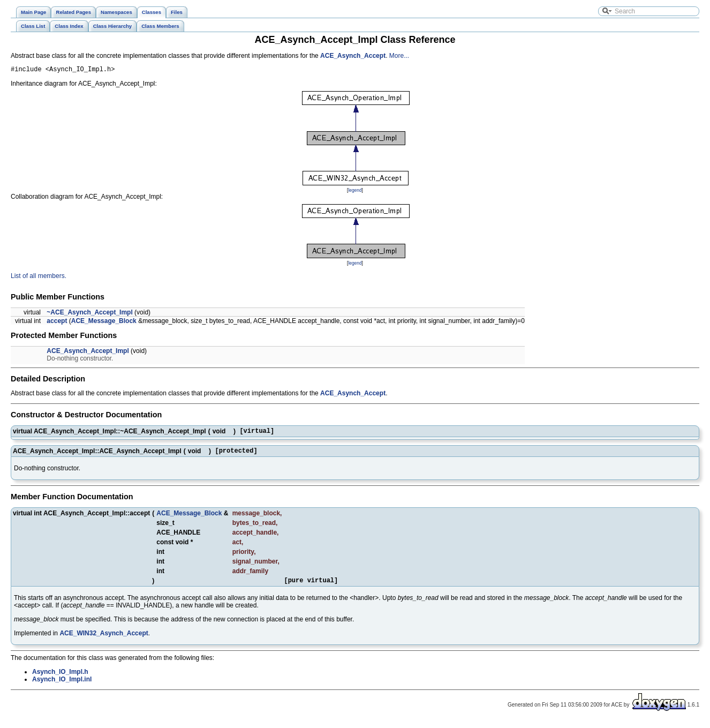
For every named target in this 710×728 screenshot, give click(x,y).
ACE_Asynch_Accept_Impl (88, 352)
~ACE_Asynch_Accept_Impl (89, 314)
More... (399, 56)
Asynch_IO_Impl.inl (62, 686)
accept (57, 322)
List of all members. (39, 277)
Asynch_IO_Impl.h (60, 678)
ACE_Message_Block (104, 322)
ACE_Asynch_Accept (353, 56)
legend (355, 192)
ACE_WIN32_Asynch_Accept (104, 640)
